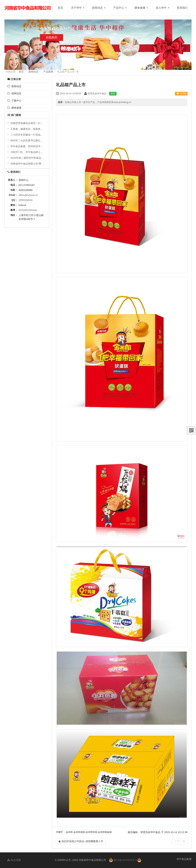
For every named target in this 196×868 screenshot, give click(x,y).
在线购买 (52, 39)
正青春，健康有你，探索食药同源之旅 (27, 129)
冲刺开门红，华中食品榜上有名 (27, 152)
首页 (60, 8)
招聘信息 (14, 93)
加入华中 (162, 8)
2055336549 (25, 200)
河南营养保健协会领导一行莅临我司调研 (27, 123)
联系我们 (182, 8)
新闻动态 (99, 8)
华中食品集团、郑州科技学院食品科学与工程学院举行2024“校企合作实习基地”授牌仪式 (27, 146)
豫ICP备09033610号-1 (125, 860)
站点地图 (14, 860)
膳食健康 (141, 8)
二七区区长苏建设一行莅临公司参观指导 (27, 135)
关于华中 (78, 8)
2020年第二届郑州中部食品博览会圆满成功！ (27, 158)
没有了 (180, 841)
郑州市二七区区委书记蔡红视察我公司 (27, 141)
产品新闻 (48, 72)
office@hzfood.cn (28, 195)
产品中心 (120, 8)
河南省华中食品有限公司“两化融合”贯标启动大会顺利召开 (27, 164)
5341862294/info (28, 210)
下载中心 (14, 101)
